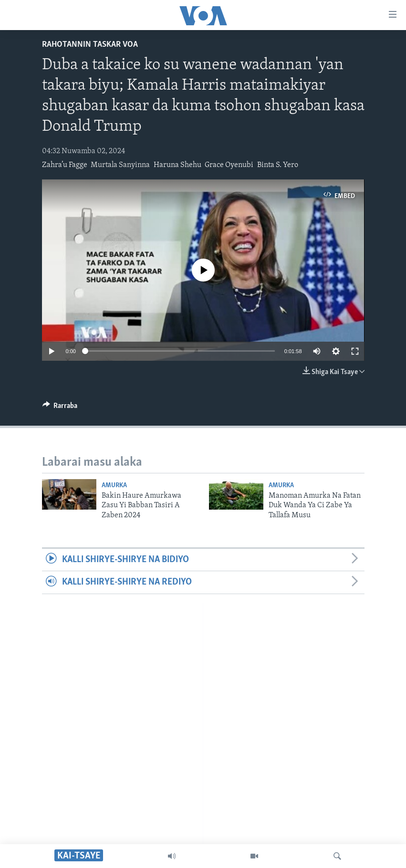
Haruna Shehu (177, 165)
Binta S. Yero (278, 165)
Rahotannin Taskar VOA (90, 45)
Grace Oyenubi (229, 165)
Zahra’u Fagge (65, 165)
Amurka (114, 486)
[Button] (60, 408)
